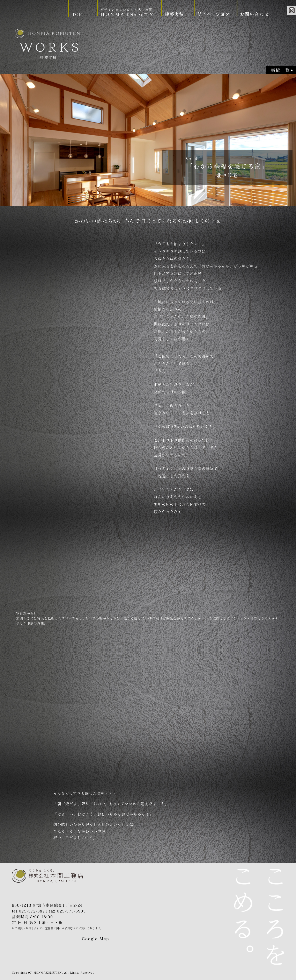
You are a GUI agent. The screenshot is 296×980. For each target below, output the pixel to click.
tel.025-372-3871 (30, 911)
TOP (77, 15)
